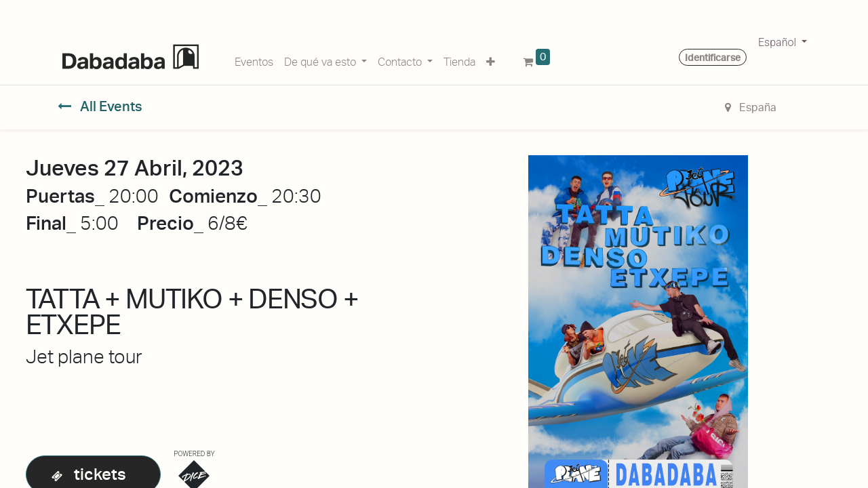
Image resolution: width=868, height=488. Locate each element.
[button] (491, 60)
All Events (100, 106)
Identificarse (713, 58)
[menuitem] (254, 60)
